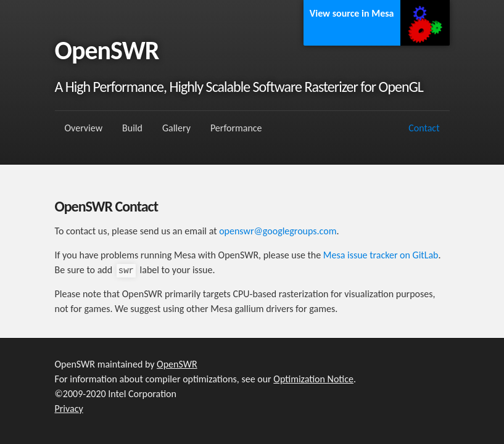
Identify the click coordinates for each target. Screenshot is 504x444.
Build (132, 128)
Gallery (176, 128)
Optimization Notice (313, 379)
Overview (84, 128)
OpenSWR (177, 364)
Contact (424, 128)
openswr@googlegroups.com (278, 231)
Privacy (69, 409)
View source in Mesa (352, 13)
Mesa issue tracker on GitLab (381, 255)
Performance (236, 128)
